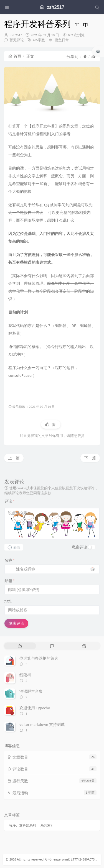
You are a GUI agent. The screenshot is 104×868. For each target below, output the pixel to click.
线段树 (25, 675)
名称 (10, 560)
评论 (10, 501)
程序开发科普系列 (22, 825)
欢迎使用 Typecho (35, 708)
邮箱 (10, 581)
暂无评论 (17, 40)
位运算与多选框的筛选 (39, 658)
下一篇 (90, 458)
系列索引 (47, 825)
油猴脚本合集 (31, 691)
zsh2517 (16, 35)
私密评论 (80, 547)
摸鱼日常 (62, 40)
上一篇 (14, 458)
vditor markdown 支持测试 (42, 724)
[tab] (20, 646)
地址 (8, 601)
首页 (15, 56)
